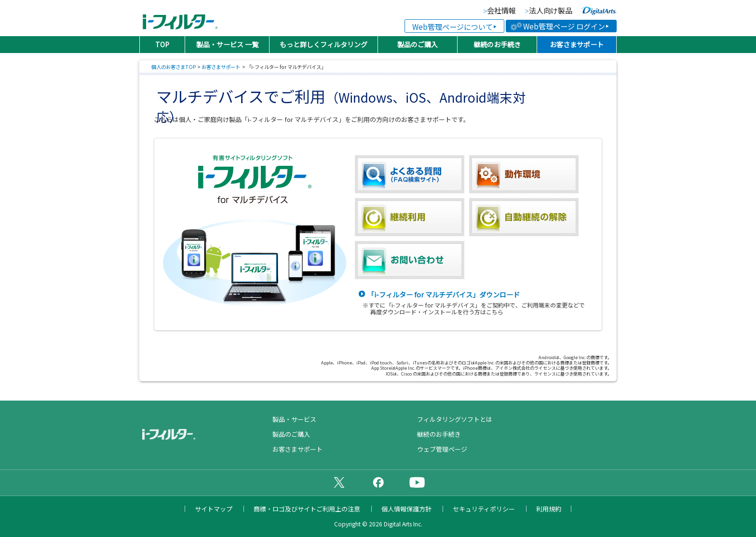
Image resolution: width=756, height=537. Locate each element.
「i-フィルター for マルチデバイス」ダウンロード (444, 294)
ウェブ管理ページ (442, 449)
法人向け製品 (551, 11)
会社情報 (501, 11)
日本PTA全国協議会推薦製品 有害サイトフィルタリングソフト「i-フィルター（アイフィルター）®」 (180, 18)
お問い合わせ (410, 260)
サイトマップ (214, 509)
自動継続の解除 (524, 217)
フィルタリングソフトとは (455, 419)
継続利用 (410, 217)
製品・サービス (294, 419)
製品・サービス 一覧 (227, 44)
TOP (162, 44)
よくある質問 (410, 174)
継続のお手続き (497, 44)
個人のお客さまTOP (174, 67)
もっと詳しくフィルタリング (324, 44)
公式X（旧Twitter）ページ (339, 482)
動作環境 (524, 174)
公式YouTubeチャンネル (417, 482)
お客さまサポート (577, 44)
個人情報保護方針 (406, 509)
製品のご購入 (418, 44)
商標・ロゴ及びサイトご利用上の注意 (307, 509)
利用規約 (549, 509)
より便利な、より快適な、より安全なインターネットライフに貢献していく (599, 11)
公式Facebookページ (378, 482)
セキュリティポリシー (484, 509)
